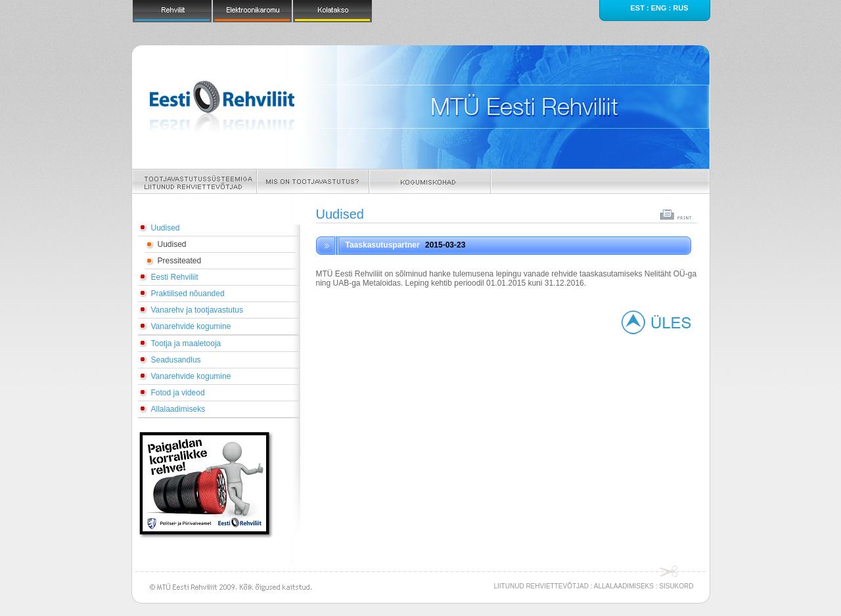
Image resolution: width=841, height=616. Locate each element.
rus (680, 8)
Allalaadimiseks (178, 409)
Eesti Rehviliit (175, 277)
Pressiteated (180, 261)
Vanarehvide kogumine (191, 326)
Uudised (166, 228)
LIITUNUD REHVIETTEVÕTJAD (541, 586)
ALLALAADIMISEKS (624, 586)
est (637, 8)
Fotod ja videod (178, 393)
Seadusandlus (176, 360)
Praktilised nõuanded (188, 294)
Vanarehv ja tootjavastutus (197, 310)
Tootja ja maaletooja (186, 343)
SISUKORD (676, 586)
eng (659, 8)
